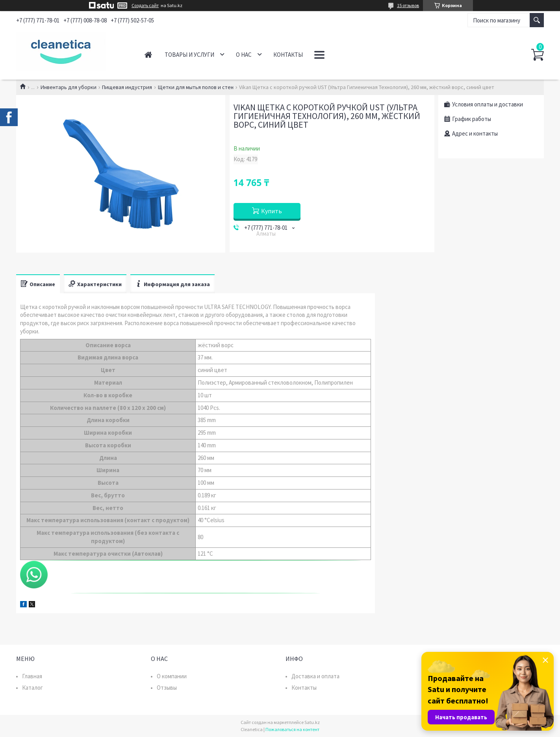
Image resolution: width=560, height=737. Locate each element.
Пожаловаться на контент (292, 729)
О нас (244, 55)
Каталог (32, 688)
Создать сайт (145, 6)
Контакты (288, 55)
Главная (148, 55)
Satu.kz (312, 722)
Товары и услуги (189, 55)
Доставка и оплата (315, 676)
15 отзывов (408, 5)
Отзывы (167, 688)
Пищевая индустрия (127, 87)
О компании (172, 676)
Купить (272, 211)
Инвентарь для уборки (69, 87)
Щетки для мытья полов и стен (196, 87)
